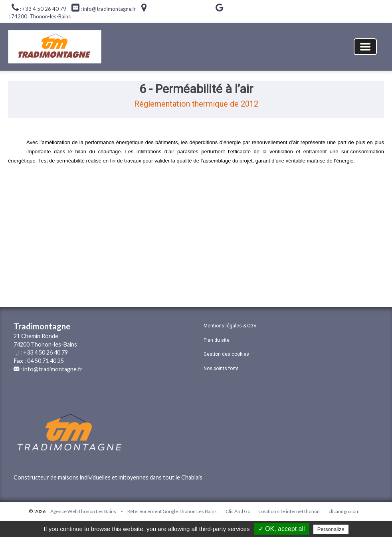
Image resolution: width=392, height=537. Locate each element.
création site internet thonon (289, 511)
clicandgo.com (344, 511)
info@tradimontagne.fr (53, 369)
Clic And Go (238, 511)
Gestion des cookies (226, 354)
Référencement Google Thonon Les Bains (172, 511)
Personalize (331, 529)
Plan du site (217, 340)
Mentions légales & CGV (230, 326)
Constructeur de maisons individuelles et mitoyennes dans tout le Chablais (108, 477)
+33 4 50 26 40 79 (46, 352)
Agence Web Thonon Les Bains (83, 511)
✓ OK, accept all (282, 529)
